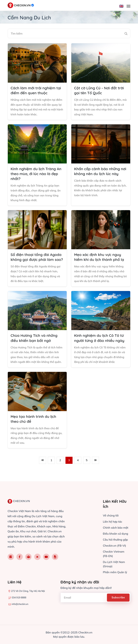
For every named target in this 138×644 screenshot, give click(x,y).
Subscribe (119, 597)
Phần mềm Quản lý (115, 572)
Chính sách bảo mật (116, 528)
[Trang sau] (95, 470)
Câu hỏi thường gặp (116, 540)
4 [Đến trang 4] (78, 469)
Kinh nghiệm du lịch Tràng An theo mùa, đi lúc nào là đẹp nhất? (36, 175)
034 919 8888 (19, 598)
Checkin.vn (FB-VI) (115, 546)
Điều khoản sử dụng (116, 534)
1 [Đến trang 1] (51, 469)
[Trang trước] (43, 470)
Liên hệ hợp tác (113, 522)
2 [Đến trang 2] (60, 469)
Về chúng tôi (111, 516)
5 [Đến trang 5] (87, 469)
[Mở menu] (128, 6)
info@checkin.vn (20, 604)
